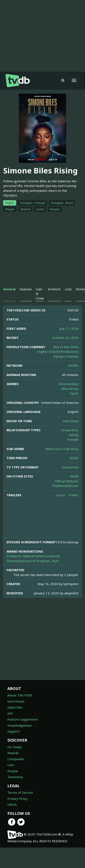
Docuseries (70, 467)
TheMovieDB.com (65, 486)
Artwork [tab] (54, 289)
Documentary (68, 384)
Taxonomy (15, 777)
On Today (14, 747)
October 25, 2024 (65, 338)
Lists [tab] (68, 289)
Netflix (73, 365)
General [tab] (9, 289)
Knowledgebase (19, 725)
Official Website (67, 481)
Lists (11, 765)
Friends (73, 439)
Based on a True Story (62, 449)
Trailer (73, 495)
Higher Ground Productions (58, 352)
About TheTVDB (20, 695)
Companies (16, 759)
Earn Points (16, 701)
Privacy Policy (18, 799)
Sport (74, 393)
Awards (13, 753)
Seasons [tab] (26, 289)
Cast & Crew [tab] (40, 294)
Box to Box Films (66, 347)
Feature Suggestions (23, 719)
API (10, 713)
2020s (74, 458)
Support (14, 731)
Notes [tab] (80, 289)
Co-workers (70, 430)
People (13, 771)
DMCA (12, 804)
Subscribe (15, 707)
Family (74, 435)
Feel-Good (71, 421)
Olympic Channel (66, 356)
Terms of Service (20, 792)
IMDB (74, 476)
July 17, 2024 (69, 329)
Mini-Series (70, 389)
